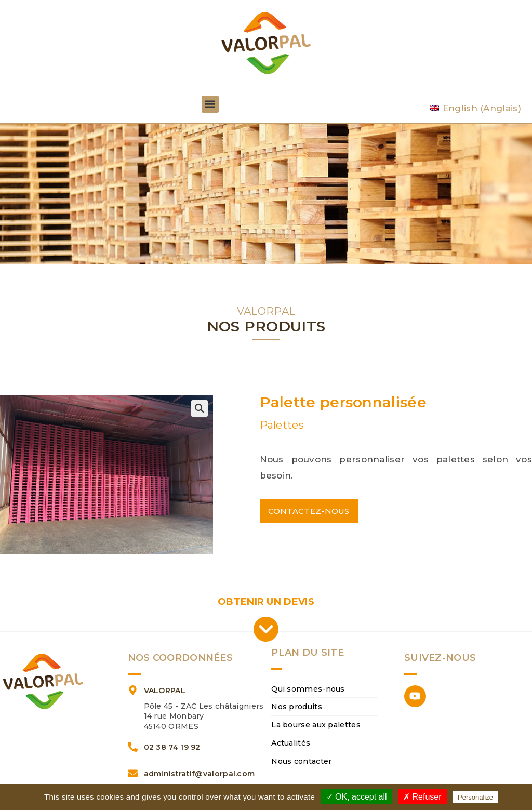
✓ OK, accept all (357, 797)
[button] (210, 104)
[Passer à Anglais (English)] (475, 108)
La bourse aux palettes (316, 725)
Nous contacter (301, 762)
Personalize (475, 797)
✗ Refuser (422, 797)
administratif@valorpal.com (199, 774)
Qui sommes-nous (307, 689)
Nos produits (297, 707)
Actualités (291, 743)
